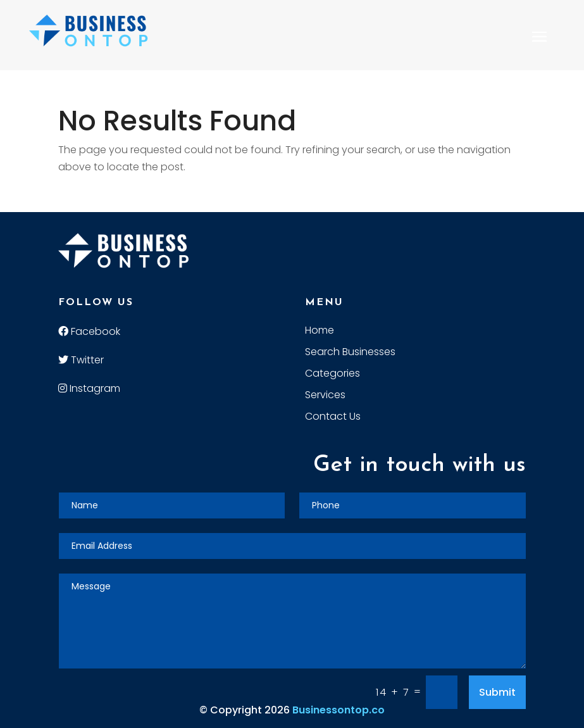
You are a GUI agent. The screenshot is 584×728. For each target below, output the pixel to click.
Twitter (81, 360)
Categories (332, 375)
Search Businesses (350, 353)
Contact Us (333, 418)
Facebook (89, 331)
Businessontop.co (339, 710)
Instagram (89, 388)
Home (320, 332)
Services (325, 396)
